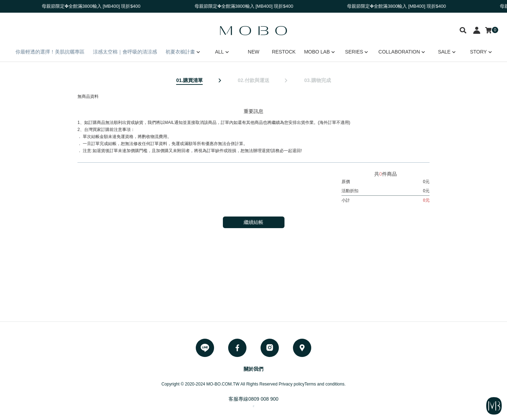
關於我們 (254, 369)
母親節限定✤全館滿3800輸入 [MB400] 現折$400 (94, 6)
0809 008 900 (263, 399)
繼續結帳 (254, 222)
